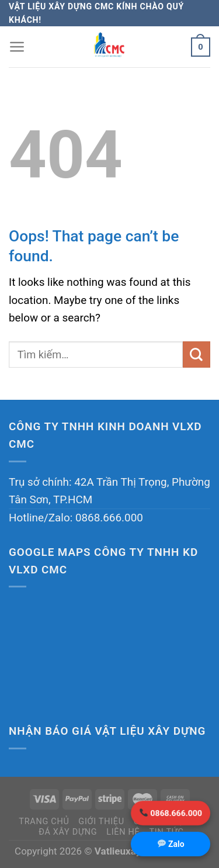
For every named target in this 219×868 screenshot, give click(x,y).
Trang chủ (44, 822)
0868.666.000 (171, 813)
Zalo (171, 844)
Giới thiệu (101, 822)
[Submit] (197, 355)
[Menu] (17, 47)
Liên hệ (123, 832)
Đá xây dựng (68, 832)
